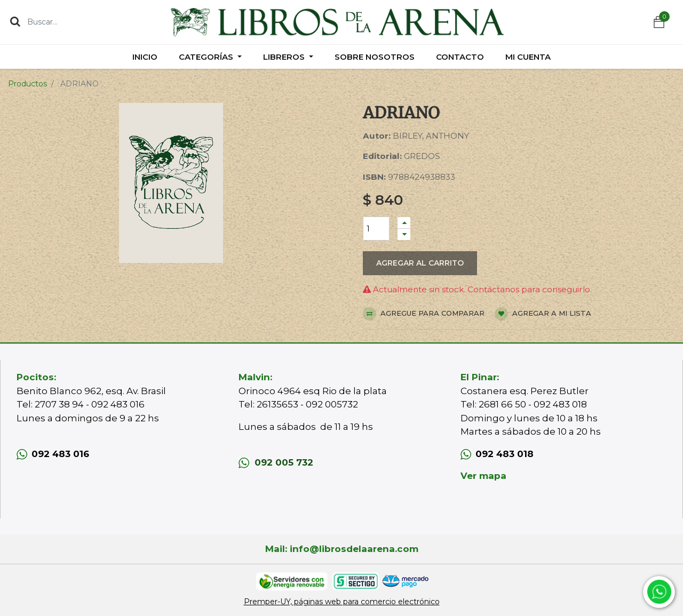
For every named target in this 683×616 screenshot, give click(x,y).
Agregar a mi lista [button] (543, 314)
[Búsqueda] (15, 21)
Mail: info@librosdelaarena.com (342, 549)
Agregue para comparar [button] (424, 314)
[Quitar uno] (404, 234)
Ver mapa (483, 476)
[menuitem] (145, 57)
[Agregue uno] (404, 223)
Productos (27, 84)
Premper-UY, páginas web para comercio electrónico (342, 602)
